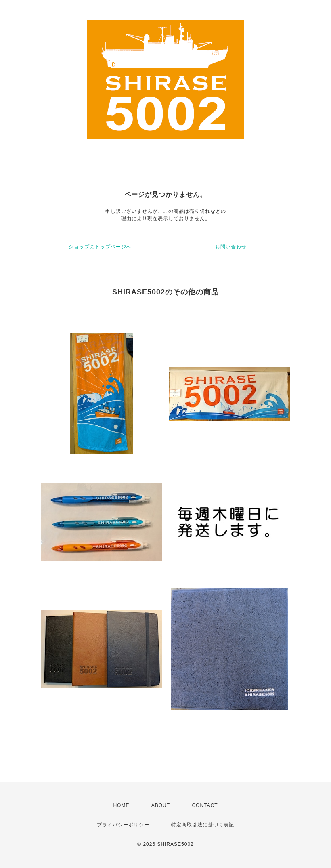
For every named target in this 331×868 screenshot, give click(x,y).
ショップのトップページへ (100, 247)
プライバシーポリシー (123, 825)
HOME (121, 805)
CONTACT (205, 805)
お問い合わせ (231, 247)
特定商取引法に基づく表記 (203, 825)
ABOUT (161, 805)
